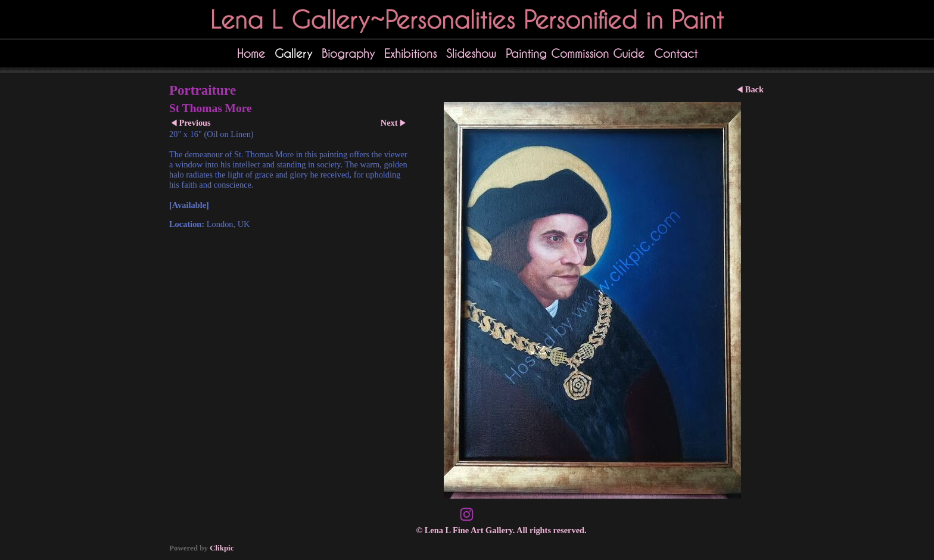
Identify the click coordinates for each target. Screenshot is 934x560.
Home (251, 53)
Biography (348, 53)
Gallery (293, 53)
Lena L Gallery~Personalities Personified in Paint (467, 19)
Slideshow (471, 53)
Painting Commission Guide (575, 53)
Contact (676, 53)
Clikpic (222, 548)
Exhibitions (410, 53)
